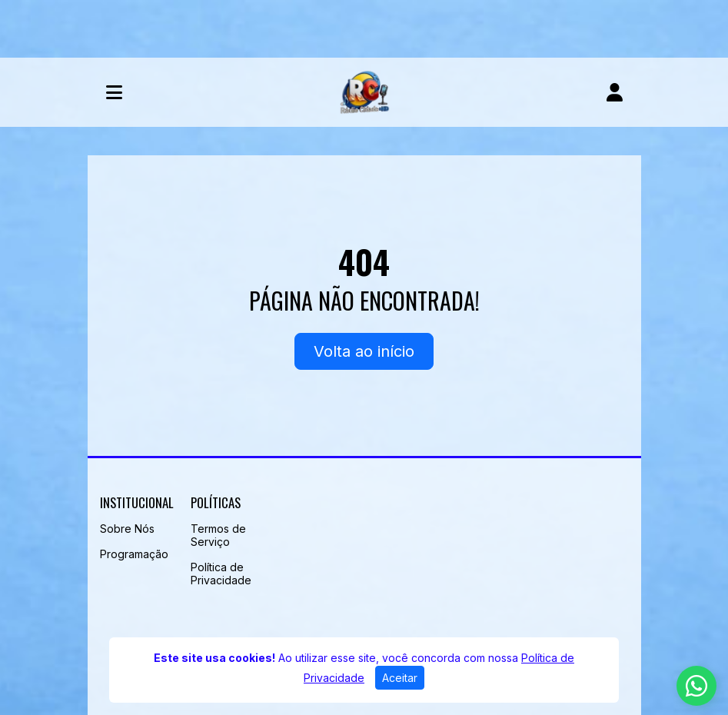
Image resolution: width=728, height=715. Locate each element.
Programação (134, 554)
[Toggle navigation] (114, 92)
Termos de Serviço (218, 535)
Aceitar (400, 678)
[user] (615, 92)
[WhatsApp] (696, 686)
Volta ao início (364, 351)
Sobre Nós (127, 529)
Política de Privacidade (221, 574)
